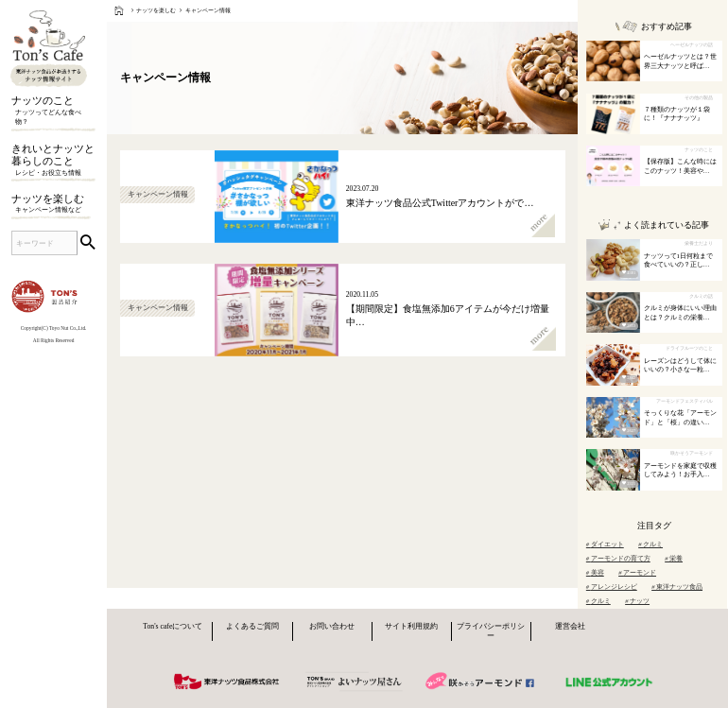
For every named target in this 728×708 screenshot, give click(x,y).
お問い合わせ (332, 626)
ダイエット (605, 544)
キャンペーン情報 (208, 10)
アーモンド (637, 572)
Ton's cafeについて (173, 626)
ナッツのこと (53, 112)
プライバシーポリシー (491, 631)
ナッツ (637, 601)
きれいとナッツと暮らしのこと (53, 161)
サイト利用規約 (411, 626)
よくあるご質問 (252, 626)
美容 (595, 572)
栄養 (674, 558)
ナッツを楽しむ (53, 205)
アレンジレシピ (612, 587)
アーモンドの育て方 (618, 558)
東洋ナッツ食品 (677, 587)
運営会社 (570, 626)
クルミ (650, 544)
